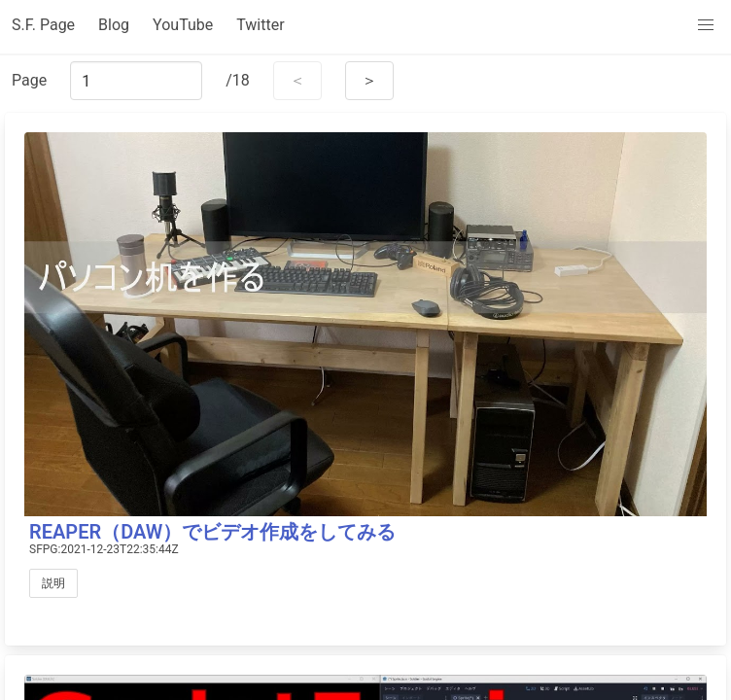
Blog (114, 25)
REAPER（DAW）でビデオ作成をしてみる (212, 532)
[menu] (706, 25)
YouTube (183, 25)
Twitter (260, 25)
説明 (53, 583)
